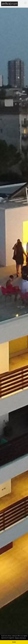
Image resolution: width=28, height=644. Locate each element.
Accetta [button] (14, 642)
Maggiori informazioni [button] (20, 638)
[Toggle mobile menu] (26, 3)
